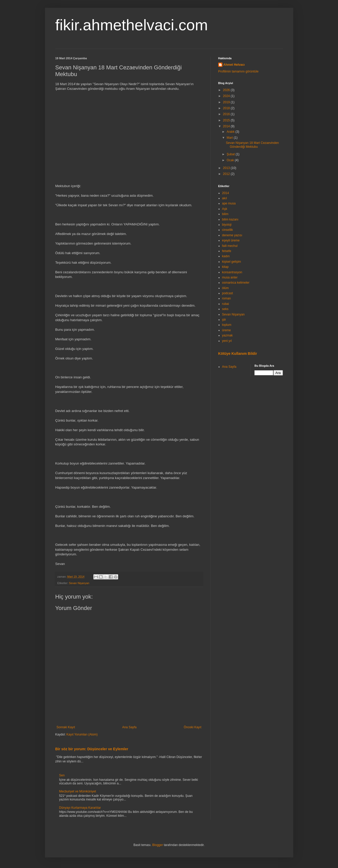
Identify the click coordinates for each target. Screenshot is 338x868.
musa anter (230, 277)
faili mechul (230, 246)
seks (225, 309)
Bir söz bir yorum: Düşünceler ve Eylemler (92, 749)
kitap (225, 267)
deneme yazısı (232, 235)
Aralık (231, 132)
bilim (225, 214)
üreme (227, 330)
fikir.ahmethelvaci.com (132, 25)
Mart (230, 138)
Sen (62, 775)
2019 (227, 102)
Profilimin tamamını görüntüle (238, 71)
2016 (227, 114)
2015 (227, 120)
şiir (224, 320)
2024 (227, 96)
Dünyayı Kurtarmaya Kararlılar (80, 808)
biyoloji (227, 225)
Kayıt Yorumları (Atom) (82, 734)
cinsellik (228, 230)
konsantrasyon (232, 272)
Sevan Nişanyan (79, 583)
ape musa (229, 203)
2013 (227, 168)
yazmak (227, 335)
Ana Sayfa (129, 727)
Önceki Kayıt (192, 727)
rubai (226, 304)
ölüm (226, 288)
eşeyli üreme (231, 240)
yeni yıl (227, 341)
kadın (226, 256)
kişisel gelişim (232, 262)
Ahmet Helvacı (234, 65)
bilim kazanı (230, 219)
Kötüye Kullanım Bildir (238, 354)
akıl (225, 198)
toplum (227, 325)
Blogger (158, 845)
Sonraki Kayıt (66, 727)
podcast (228, 293)
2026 (227, 90)
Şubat (231, 154)
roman (227, 298)
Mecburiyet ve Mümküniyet (78, 791)
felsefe (227, 251)
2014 (227, 126)
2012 (227, 174)
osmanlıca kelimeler (236, 283)
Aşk (225, 209)
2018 (227, 108)
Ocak (231, 160)
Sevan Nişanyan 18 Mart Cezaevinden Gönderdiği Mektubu (252, 145)
